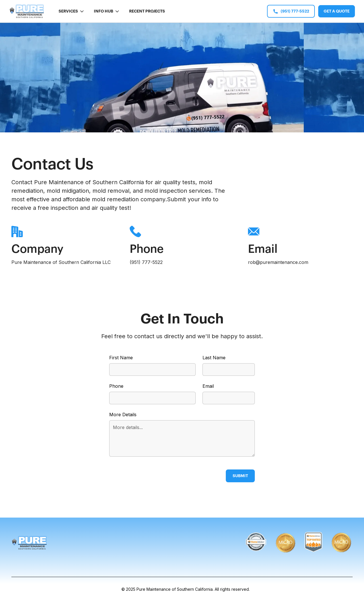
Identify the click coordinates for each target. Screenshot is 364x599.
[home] (27, 11)
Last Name (214, 358)
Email (208, 386)
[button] (72, 11)
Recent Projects (147, 11)
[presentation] (152, 475)
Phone (116, 386)
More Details (123, 415)
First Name (121, 358)
